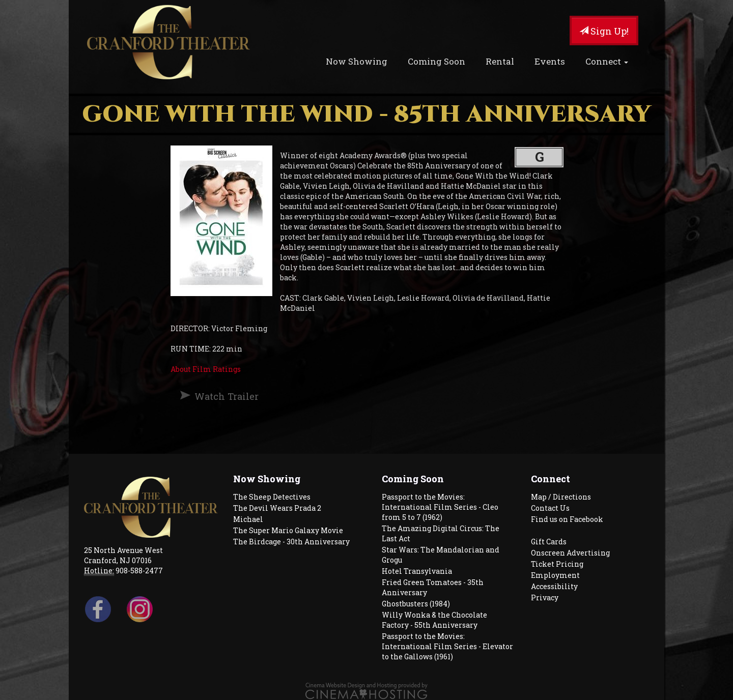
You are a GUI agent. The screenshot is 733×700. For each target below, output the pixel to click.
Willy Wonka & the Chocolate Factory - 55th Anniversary (434, 620)
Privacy (545, 597)
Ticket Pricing (557, 564)
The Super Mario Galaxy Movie (288, 530)
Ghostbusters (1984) (416, 604)
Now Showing (357, 61)
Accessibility (554, 586)
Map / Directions (561, 497)
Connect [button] (607, 61)
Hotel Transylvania (417, 571)
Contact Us (550, 508)
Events (550, 61)
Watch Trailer (227, 396)
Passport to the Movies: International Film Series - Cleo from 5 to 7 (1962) (440, 507)
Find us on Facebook (567, 519)
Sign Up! (604, 31)
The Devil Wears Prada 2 (277, 508)
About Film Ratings (206, 369)
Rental (500, 61)
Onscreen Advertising (570, 553)
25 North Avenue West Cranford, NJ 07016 (123, 555)
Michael (248, 519)
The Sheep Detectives (272, 497)
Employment (555, 575)
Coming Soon (436, 61)
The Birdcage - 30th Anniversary (291, 542)
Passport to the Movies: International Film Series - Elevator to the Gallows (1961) (447, 646)
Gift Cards (549, 542)
